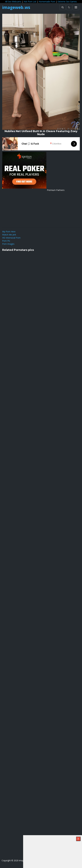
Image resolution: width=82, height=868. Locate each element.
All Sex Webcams (13, 2)
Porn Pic (6, 241)
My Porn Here (9, 232)
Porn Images (8, 244)
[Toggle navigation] (76, 7)
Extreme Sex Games (67, 2)
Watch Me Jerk (9, 235)
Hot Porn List (30, 2)
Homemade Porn (47, 2)
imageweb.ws (16, 7)
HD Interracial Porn (11, 238)
